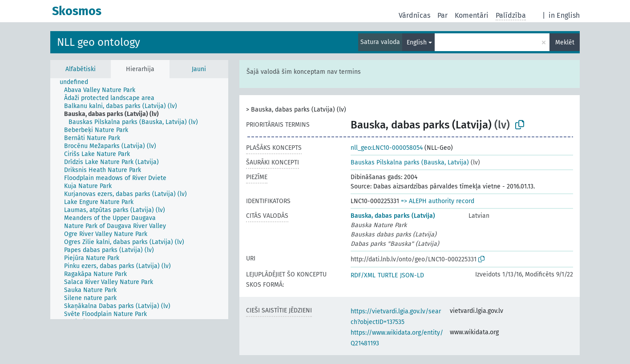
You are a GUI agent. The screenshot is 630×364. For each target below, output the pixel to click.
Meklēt (565, 42)
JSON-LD (412, 275)
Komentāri (472, 15)
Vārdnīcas (414, 15)
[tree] (139, 199)
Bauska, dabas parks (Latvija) (393, 216)
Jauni (199, 69)
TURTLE (388, 275)
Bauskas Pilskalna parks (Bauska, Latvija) (410, 162)
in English (564, 15)
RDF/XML (363, 275)
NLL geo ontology (99, 42)
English (417, 42)
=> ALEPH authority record (438, 201)
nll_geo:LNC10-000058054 (387, 148)
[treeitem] (78, 82)
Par (442, 15)
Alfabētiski (81, 69)
